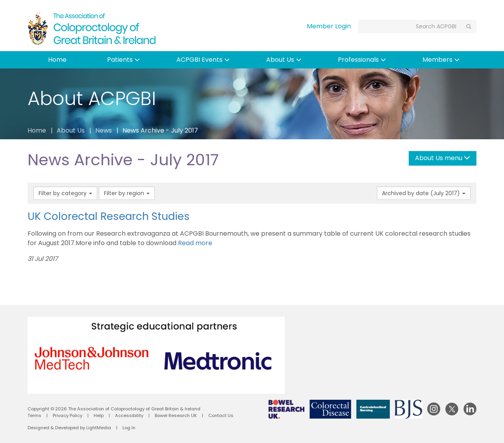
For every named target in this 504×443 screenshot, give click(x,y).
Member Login (329, 26)
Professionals (362, 60)
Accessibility (129, 415)
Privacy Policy (68, 415)
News (104, 130)
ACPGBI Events (203, 60)
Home (57, 60)
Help (99, 415)
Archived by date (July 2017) (424, 193)
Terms (34, 415)
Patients (123, 60)
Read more (195, 243)
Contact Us (221, 415)
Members (441, 60)
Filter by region (127, 193)
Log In (129, 428)
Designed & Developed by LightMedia (69, 428)
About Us (284, 60)
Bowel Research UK (176, 415)
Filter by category (65, 193)
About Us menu (443, 158)
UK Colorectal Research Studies (109, 216)
